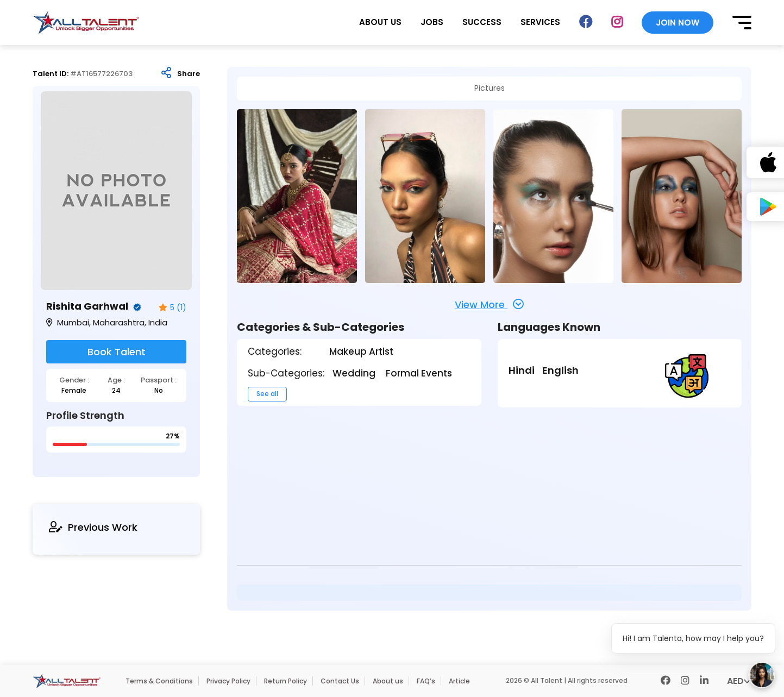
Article (459, 681)
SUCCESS (482, 22)
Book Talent (117, 352)
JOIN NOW (678, 23)
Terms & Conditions (159, 681)
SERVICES (540, 22)
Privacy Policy (228, 681)
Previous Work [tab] (93, 527)
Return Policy (286, 681)
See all (267, 394)
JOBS (432, 22)
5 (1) (173, 308)
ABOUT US (380, 22)
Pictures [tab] (490, 88)
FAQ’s (426, 681)
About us (388, 681)
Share (189, 74)
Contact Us (340, 681)
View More (489, 304)
